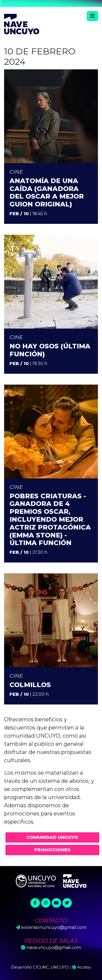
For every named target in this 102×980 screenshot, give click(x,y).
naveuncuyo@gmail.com (54, 947)
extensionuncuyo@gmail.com (54, 927)
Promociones (52, 850)
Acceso (82, 967)
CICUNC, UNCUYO (51, 967)
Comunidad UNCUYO (52, 837)
